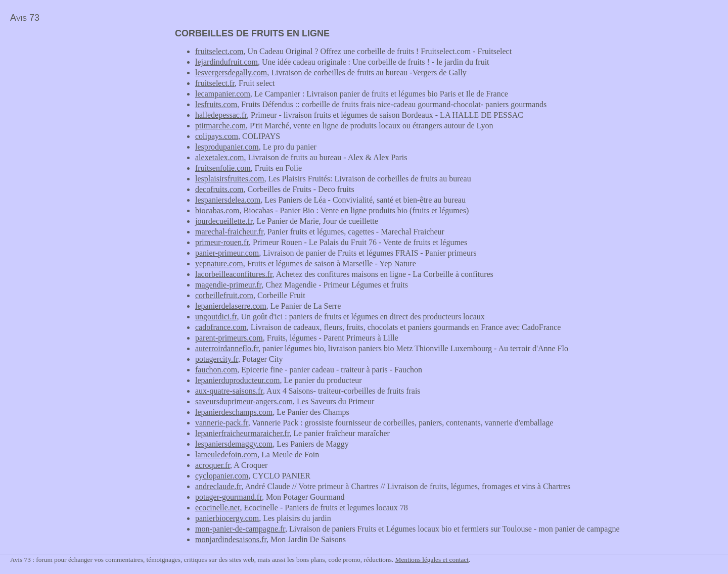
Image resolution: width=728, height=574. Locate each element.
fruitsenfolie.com (223, 168)
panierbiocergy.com (227, 518)
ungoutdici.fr (216, 317)
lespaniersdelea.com (228, 200)
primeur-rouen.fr (222, 242)
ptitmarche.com (220, 126)
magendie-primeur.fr (228, 285)
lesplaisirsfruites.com (230, 179)
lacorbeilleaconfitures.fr (234, 274)
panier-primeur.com (227, 253)
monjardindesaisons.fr (231, 539)
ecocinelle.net (217, 508)
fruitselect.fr (215, 83)
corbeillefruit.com (224, 295)
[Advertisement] (85, 99)
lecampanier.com (223, 94)
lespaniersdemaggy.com (234, 444)
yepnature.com (219, 264)
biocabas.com (217, 210)
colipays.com (217, 136)
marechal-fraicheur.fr (229, 232)
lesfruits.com (216, 104)
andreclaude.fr (218, 486)
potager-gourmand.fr (229, 497)
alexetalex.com (219, 157)
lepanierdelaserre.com (231, 306)
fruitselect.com (219, 51)
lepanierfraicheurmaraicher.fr (242, 433)
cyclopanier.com (222, 476)
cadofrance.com (221, 327)
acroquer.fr (213, 465)
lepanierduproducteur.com (238, 380)
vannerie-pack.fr (222, 423)
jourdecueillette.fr (224, 221)
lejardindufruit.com (226, 62)
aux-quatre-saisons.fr (229, 391)
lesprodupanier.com (227, 147)
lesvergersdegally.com (231, 73)
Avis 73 (25, 18)
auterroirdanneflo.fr (227, 348)
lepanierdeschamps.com (234, 412)
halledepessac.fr (221, 115)
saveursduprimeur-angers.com (244, 401)
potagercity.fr (217, 359)
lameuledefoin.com (226, 455)
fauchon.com (216, 370)
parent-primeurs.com (229, 338)
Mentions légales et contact (432, 560)
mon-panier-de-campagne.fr (240, 529)
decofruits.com (219, 189)
